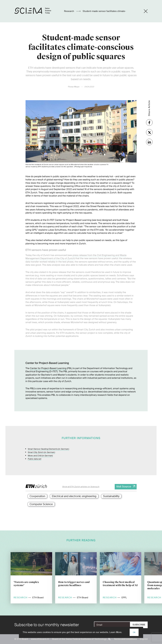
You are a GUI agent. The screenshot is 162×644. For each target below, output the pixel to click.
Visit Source (124, 487)
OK (134, 632)
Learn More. (116, 632)
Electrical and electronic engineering (74, 496)
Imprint (144, 639)
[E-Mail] (112, 625)
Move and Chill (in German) (40, 451)
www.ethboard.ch (40, 639)
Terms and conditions (125, 639)
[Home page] (36, 11)
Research (69, 11)
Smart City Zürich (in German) (41, 448)
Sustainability (111, 496)
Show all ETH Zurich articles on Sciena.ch (81, 487)
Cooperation (37, 496)
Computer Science (41, 504)
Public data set (35, 454)
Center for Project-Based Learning (48, 368)
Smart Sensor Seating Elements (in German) (48, 444)
